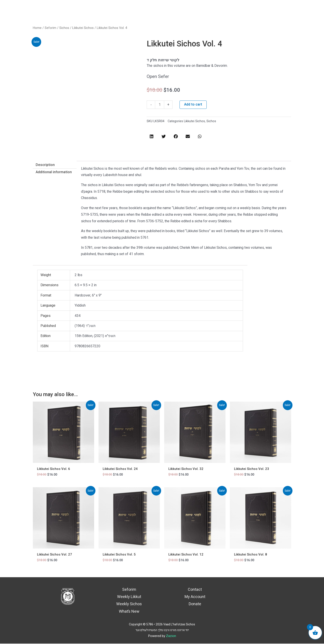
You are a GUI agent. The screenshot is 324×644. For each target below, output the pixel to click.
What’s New (129, 612)
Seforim (50, 28)
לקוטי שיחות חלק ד (163, 60)
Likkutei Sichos (83, 28)
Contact (195, 590)
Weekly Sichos (129, 604)
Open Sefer (158, 77)
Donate (195, 604)
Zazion (171, 636)
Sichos (64, 28)
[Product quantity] (160, 105)
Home (37, 28)
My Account (195, 597)
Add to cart (193, 105)
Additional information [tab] (54, 172)
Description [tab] (45, 165)
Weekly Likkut (129, 597)
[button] (152, 136)
